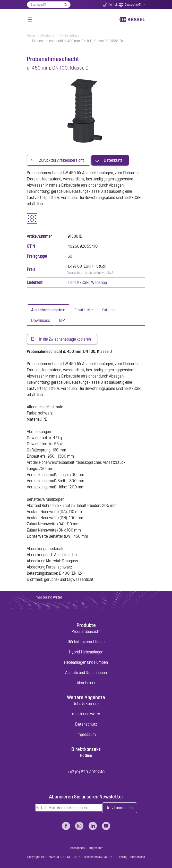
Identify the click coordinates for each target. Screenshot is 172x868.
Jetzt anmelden (120, 808)
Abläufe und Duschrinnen (86, 672)
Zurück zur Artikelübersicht (62, 160)
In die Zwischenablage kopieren (65, 339)
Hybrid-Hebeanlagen (86, 652)
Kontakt (114, 5)
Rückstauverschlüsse (86, 642)
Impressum (86, 734)
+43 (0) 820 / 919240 (86, 772)
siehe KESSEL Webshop (87, 282)
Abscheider (86, 683)
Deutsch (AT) (133, 5)
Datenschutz (86, 724)
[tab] (48, 310)
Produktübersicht (86, 631)
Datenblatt (113, 160)
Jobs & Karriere (86, 703)
